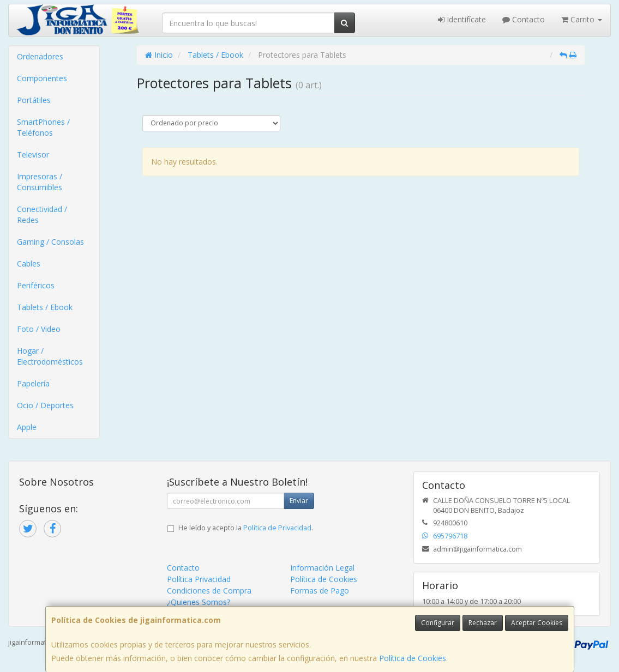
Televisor (33, 155)
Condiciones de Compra (209, 591)
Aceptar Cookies (537, 623)
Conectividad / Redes (42, 214)
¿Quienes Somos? (199, 602)
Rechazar (483, 623)
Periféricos (36, 285)
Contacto (524, 19)
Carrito (582, 19)
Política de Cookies (413, 658)
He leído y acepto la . (246, 528)
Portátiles (34, 100)
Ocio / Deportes (45, 405)
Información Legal (322, 568)
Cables (29, 264)
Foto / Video (39, 329)
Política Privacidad (199, 579)
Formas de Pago (320, 591)
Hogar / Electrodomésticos (50, 356)
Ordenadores (40, 56)
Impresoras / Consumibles (40, 182)
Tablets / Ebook (45, 307)
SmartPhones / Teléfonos (43, 127)
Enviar (299, 501)
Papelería (33, 383)
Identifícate (462, 19)
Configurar (438, 623)
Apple (27, 427)
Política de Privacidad (277, 528)
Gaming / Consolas (50, 242)
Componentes (42, 78)
